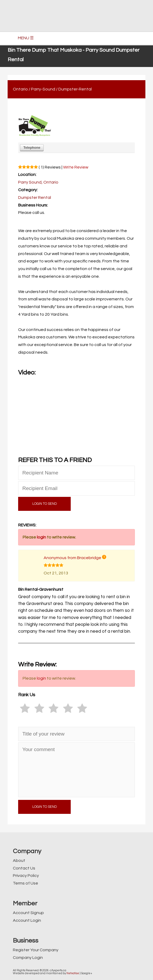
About (19, 861)
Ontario (20, 89)
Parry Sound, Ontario (38, 182)
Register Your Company (36, 950)
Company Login (28, 958)
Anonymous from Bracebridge (72, 558)
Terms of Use (25, 883)
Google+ (87, 973)
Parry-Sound (43, 89)
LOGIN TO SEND (45, 504)
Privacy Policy (26, 876)
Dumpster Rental (35, 198)
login (41, 537)
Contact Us (24, 868)
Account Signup (28, 913)
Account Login (27, 920)
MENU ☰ (26, 38)
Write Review (76, 167)
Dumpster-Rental (75, 89)
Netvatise (73, 973)
